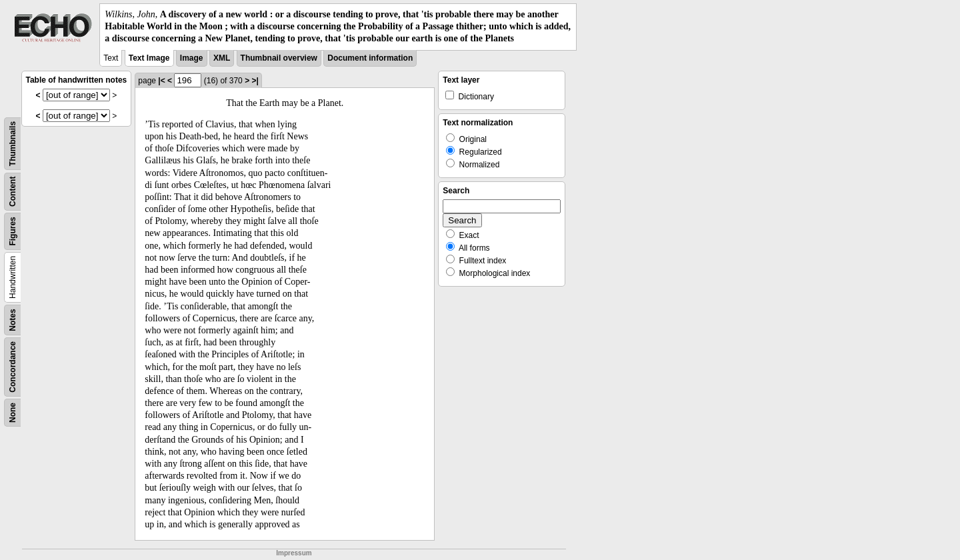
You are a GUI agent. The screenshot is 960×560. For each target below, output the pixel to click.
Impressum (294, 553)
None (13, 413)
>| (255, 81)
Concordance (13, 367)
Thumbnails (13, 143)
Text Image (149, 58)
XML (222, 58)
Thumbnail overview (279, 58)
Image (192, 58)
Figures (13, 231)
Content (13, 191)
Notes (13, 320)
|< (161, 81)
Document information (370, 58)
